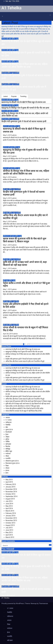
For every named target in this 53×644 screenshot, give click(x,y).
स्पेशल (7, 468)
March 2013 (10, 537)
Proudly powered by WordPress (13, 603)
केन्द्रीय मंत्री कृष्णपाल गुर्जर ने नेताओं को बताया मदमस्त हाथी (24, 121)
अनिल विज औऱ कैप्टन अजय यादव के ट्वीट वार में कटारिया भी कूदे (25, 361)
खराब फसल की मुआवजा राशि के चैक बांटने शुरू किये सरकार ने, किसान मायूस (25, 240)
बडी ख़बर (9, 39)
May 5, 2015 (6, 48)
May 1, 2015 (8, 245)
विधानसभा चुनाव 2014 (12, 463)
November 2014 (11, 492)
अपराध (4, 39)
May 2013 (9, 532)
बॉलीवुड (8, 449)
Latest (5, 96)
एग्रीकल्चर (6, 236)
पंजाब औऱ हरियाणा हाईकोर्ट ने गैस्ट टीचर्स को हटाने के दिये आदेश (24, 408)
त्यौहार (7, 437)
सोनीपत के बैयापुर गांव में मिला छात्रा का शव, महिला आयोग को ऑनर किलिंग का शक (25, 66)
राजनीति (17, 73)
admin (13, 48)
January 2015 (10, 487)
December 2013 (11, 518)
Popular (14, 96)
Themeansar (43, 603)
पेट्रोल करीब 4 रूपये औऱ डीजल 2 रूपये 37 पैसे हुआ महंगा (23, 406)
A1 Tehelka (11, 8)
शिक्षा (17, 301)
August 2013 (10, 525)
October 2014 (10, 494)
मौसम (7, 456)
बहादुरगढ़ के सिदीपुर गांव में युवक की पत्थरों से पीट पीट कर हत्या (25, 108)
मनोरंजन (8, 454)
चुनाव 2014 (9, 430)
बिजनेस (8, 446)
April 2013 (9, 535)
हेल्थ (7, 473)
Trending (23, 96)
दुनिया (7, 439)
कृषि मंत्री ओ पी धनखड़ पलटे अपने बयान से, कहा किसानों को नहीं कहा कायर (25, 264)
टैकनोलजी (9, 432)
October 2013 (10, 523)
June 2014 (9, 504)
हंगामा (7, 470)
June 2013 (9, 530)
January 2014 (10, 516)
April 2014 (9, 508)
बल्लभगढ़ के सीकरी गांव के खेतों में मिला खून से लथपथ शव (24, 102)
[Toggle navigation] (3, 15)
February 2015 (11, 484)
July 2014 (9, 501)
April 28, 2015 (8, 334)
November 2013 (11, 520)
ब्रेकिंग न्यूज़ (15, 39)
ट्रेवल (7, 434)
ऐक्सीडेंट (8, 425)
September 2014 (11, 496)
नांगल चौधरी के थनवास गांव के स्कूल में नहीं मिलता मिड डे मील (24, 411)
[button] (2, 16)
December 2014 (11, 489)
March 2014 (10, 511)
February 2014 (11, 513)
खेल (7, 427)
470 (29, 344)
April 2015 (9, 482)
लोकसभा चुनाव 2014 (12, 461)
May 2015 (9, 480)
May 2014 (9, 506)
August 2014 (10, 499)
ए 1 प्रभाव (8, 420)
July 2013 (9, 528)
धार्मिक (8, 442)
